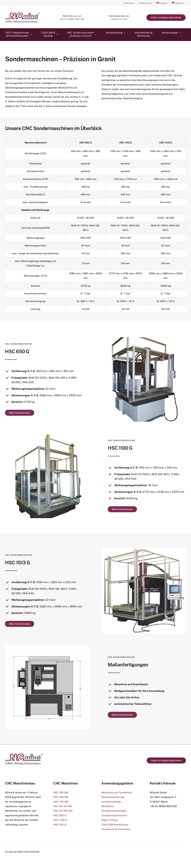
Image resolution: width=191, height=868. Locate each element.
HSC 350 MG (61, 793)
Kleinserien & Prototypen (116, 829)
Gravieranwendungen (114, 811)
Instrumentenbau (111, 802)
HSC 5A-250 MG (63, 811)
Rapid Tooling (110, 820)
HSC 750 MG (61, 802)
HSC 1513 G (60, 825)
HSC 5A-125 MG (63, 806)
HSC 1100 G (60, 820)
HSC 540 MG (61, 797)
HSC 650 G (60, 815)
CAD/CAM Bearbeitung (115, 825)
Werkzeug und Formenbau (117, 793)
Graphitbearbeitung (113, 797)
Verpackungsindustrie (114, 815)
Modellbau (108, 806)
